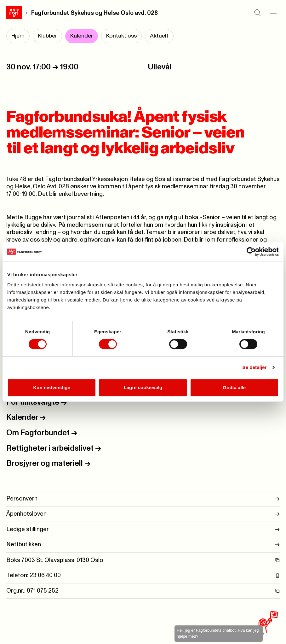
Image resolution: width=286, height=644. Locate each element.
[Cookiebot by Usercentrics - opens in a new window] (251, 252)
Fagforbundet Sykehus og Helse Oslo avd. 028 (94, 13)
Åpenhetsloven (143, 514)
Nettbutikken (143, 544)
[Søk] (258, 13)
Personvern (143, 499)
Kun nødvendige (52, 387)
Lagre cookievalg (143, 387)
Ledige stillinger (143, 529)
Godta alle (235, 387)
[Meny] (273, 13)
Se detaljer (255, 367)
